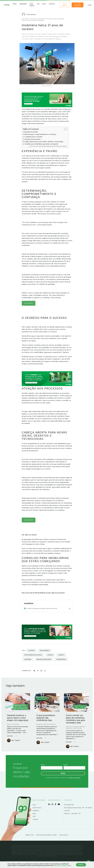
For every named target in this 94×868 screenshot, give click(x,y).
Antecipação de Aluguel (45, 19)
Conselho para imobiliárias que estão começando (41, 144)
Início (15, 4)
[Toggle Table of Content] (65, 129)
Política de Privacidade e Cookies (62, 866)
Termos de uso (64, 835)
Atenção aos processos (32, 139)
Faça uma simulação (78, 5)
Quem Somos (32, 5)
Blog (44, 4)
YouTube (59, 804)
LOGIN (89, 5)
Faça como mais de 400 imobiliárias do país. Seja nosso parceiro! (50, 146)
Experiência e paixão (31, 132)
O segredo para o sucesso (33, 137)
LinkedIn (49, 804)
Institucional (26, 20)
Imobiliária (23, 4)
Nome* (43, 765)
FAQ (38, 4)
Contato (52, 4)
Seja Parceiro (65, 5)
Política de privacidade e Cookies (46, 835)
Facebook (56, 804)
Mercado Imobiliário (38, 20)
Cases (55, 19)
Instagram (52, 804)
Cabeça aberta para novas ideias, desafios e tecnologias (44, 142)
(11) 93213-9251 (69, 805)
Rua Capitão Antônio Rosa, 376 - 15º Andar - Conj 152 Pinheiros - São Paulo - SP (78, 811)
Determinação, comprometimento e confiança (40, 134)
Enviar (63, 773)
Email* (65, 765)
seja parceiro (29, 303)
